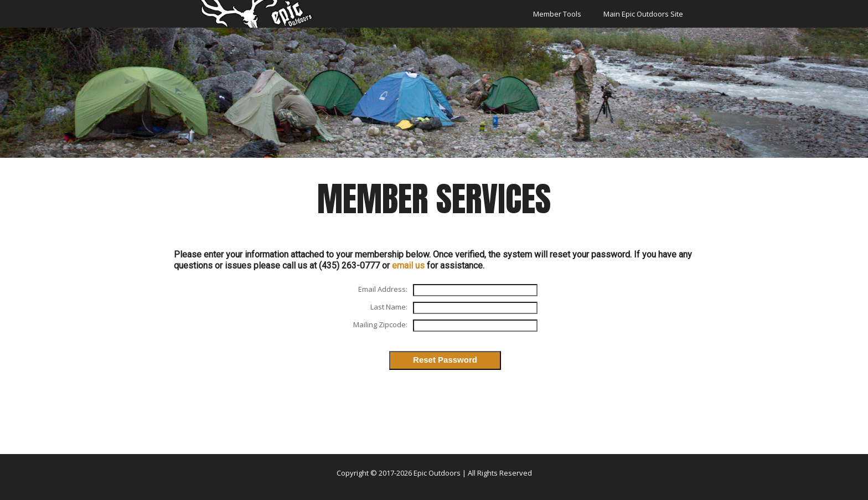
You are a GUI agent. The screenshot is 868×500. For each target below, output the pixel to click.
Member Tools (557, 14)
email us (408, 266)
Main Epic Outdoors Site (643, 14)
